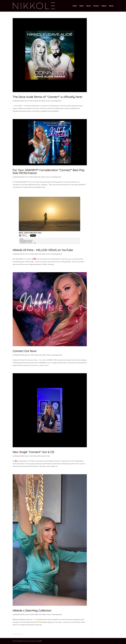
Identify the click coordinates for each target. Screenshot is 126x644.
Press (48, 101)
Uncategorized (56, 101)
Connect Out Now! (25, 351)
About (89, 6)
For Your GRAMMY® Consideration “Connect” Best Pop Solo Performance (49, 171)
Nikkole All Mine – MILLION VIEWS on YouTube (43, 250)
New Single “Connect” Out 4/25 (33, 452)
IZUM (40, 641)
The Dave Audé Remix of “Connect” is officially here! (47, 97)
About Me (38, 101)
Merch (111, 6)
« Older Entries (18, 634)
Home (75, 6)
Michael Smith (19, 101)
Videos (104, 6)
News (43, 101)
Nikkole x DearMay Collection (32, 610)
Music (82, 6)
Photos (96, 6)
